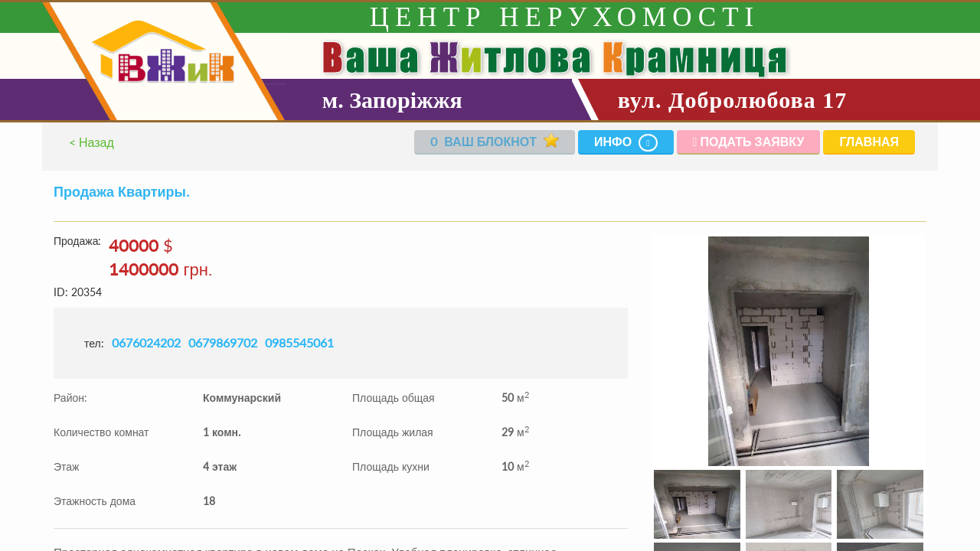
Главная (869, 141)
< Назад (91, 142)
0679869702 (223, 342)
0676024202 (146, 342)
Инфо (626, 143)
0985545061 (299, 342)
